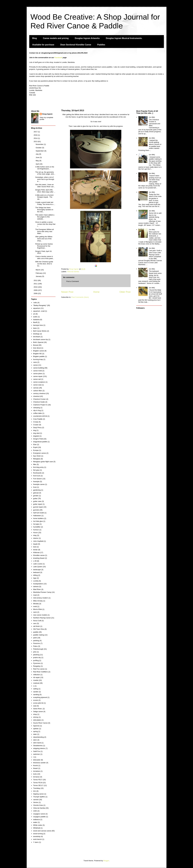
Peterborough (38, 649)
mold (35, 606)
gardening (37, 490)
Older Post (125, 292)
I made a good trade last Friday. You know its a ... (45, 203)
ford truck (37, 476)
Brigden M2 (37, 354)
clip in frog (37, 410)
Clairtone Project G (40, 405)
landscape (37, 570)
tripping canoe (38, 794)
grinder (36, 496)
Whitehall (37, 828)
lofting (35, 575)
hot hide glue (38, 521)
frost (35, 487)
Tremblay (37, 788)
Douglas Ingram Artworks (87, 38)
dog (35, 430)
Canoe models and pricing (56, 38)
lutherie (36, 587)
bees (35, 328)
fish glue (36, 470)
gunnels (36, 510)
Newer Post (67, 292)
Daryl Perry (37, 428)
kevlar (35, 550)
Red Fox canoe (39, 669)
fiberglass (37, 459)
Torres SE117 (38, 785)
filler (35, 464)
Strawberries (38, 746)
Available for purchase (43, 45)
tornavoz (36, 777)
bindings (36, 334)
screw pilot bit (38, 703)
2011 (36, 284)
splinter (36, 729)
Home (96, 292)
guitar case (37, 501)
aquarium (37, 308)
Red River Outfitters (41, 672)
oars (35, 623)
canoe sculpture (39, 382)
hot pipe (36, 524)
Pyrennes (37, 663)
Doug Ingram (47, 114)
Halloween (37, 516)
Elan (35, 444)
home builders (38, 518)
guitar (35, 498)
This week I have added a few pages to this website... (45, 217)
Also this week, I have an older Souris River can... (45, 186)
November (40, 144)
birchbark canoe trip (41, 339)
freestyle (36, 482)
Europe (36, 450)
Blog (35, 38)
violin (35, 811)
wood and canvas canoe (42, 831)
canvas (36, 388)
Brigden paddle (39, 356)
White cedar (38, 825)
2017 (36, 132)
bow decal (37, 348)
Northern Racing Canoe (42, 618)
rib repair (36, 677)
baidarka (36, 320)
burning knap (38, 359)
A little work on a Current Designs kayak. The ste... (44, 197)
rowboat (36, 683)
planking (36, 655)
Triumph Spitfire (39, 797)
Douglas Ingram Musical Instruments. (124, 38)
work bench (37, 839)
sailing (36, 689)
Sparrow (36, 726)
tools (35, 774)
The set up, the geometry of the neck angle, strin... (45, 173)
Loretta (36, 581)
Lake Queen (38, 567)
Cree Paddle (38, 419)
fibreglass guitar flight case (43, 462)
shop (35, 714)
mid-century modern (41, 598)
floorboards (37, 473)
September (40, 151)
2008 (36, 293)
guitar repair (38, 504)
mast (35, 595)
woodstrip (37, 836)
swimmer (37, 754)
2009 (36, 290)
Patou (35, 646)
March (38, 270)
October (39, 148)
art (34, 314)
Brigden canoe (39, 351)
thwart (35, 768)
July (37, 154)
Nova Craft (37, 621)
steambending (38, 737)
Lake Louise (38, 564)
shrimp (36, 717)
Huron (35, 533)
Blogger (106, 861)
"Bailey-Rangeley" (40, 305)
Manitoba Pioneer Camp (42, 592)
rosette (36, 680)
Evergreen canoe (40, 453)
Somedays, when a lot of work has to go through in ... (45, 179)
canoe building (39, 368)
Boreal (36, 345)
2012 (36, 280)
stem (35, 740)
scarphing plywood (40, 697)
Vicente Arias (38, 805)
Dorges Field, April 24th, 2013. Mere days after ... (45, 191)
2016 (36, 135)
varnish (36, 800)
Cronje (36, 422)
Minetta (36, 604)
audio (35, 317)
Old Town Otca (39, 629)
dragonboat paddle (40, 442)
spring (35, 731)
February (39, 273)
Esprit (35, 447)
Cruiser (36, 425)
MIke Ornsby (38, 601)
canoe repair (38, 376)
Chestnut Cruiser (39, 399)
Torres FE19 (38, 783)
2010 (36, 287)
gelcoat (36, 493)
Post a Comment (73, 281)
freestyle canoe (39, 484)
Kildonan (36, 552)
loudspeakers (38, 584)
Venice (36, 802)
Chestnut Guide (39, 402)
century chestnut (39, 393)
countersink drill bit (40, 416)
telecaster (37, 760)
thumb (36, 765)
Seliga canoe (38, 711)
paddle (36, 632)
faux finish (37, 456)
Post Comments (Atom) (80, 297)
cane (35, 362)
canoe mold (38, 371)
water (35, 822)
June (38, 157)
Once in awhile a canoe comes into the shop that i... (45, 224)
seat (35, 706)
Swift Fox (37, 751)
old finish (36, 626)
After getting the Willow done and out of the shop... (44, 239)
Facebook (58, 58)
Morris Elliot (38, 609)
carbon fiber (38, 391)
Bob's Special (38, 342)
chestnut (36, 396)
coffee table (38, 413)
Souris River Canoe (40, 723)
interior (36, 538)
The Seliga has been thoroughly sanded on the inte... (44, 210)
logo (35, 578)
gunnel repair (38, 507)
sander (36, 692)
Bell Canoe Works (40, 331)
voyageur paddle (39, 817)
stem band (37, 743)
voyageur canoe (39, 814)
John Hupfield (38, 541)
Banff (35, 322)
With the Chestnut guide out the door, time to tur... (44, 264)
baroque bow (38, 325)
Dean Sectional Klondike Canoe (76, 45)
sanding (36, 695)
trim (35, 791)
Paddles (101, 45)
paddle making (39, 635)
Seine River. (38, 709)
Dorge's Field (38, 439)
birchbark (37, 337)
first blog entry (38, 467)
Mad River (37, 589)
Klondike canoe (39, 555)
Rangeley (37, 666)
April (38, 164)
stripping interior (39, 748)
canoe (35, 365)
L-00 (35, 561)
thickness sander (39, 763)
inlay (35, 535)
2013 (36, 141)
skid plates (37, 720)
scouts (36, 700)
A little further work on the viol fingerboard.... (45, 168)
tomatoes (37, 771)
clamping (37, 408)
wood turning (38, 834)
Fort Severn (38, 479)
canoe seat (37, 385)
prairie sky (37, 657)
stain (35, 734)
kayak (35, 544)
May (37, 161)
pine (35, 652)
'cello (35, 303)
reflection (37, 675)
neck (35, 612)
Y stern (36, 842)
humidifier (37, 527)
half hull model (39, 513)
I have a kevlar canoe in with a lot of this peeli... (45, 257)
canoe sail (37, 379)
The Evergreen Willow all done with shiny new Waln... (44, 231)
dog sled (36, 433)
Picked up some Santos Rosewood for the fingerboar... (44, 246)
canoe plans (38, 374)
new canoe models (40, 615)
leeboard (36, 572)
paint (35, 638)
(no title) (152, 117)
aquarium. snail (39, 311)
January (39, 276)
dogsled (36, 436)
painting (36, 641)
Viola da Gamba (73, 272)
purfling (36, 660)
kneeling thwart (39, 558)
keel (35, 547)
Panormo (37, 643)
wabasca (36, 819)
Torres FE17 (38, 780)
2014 (36, 138)
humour (36, 530)
